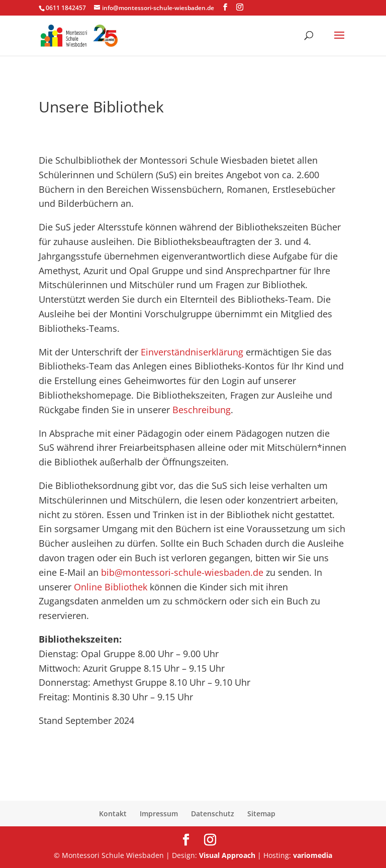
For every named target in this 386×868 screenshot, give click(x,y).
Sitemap (261, 814)
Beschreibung (202, 410)
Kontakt (113, 814)
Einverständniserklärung (192, 352)
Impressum (159, 814)
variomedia (313, 855)
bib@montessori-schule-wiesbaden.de (182, 572)
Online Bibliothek (111, 587)
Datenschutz (213, 814)
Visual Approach (227, 855)
